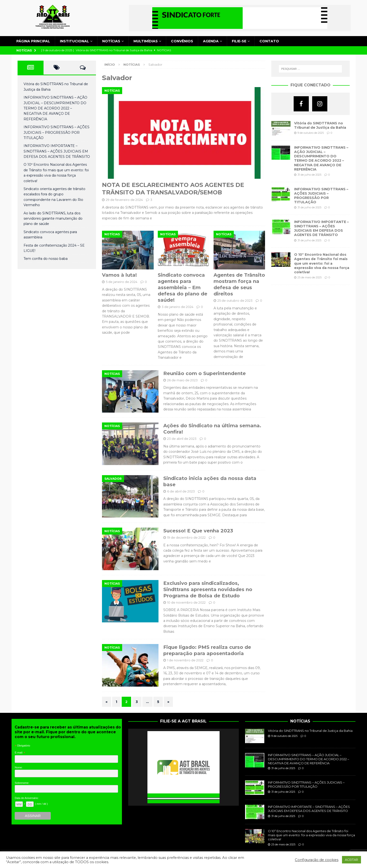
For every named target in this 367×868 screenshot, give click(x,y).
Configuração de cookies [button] (317, 860)
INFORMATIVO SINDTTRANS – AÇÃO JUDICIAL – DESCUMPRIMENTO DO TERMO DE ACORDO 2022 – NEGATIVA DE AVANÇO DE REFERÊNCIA (55, 108)
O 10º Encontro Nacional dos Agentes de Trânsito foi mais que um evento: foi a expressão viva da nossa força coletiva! (322, 263)
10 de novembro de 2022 (186, 602)
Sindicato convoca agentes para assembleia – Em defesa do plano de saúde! (183, 287)
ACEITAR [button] (351, 860)
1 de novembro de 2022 (185, 660)
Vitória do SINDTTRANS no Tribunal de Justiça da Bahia (320, 125)
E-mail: (20, 753)
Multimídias (146, 41)
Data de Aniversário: (27, 798)
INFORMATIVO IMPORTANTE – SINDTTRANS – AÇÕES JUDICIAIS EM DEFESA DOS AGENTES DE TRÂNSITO (57, 151)
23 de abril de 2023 (182, 439)
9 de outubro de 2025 (311, 133)
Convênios (182, 41)
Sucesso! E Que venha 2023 (198, 531)
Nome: (19, 767)
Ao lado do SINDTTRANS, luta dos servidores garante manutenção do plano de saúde (53, 219)
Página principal (33, 41)
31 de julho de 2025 (309, 175)
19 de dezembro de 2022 (186, 537)
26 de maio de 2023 (182, 380)
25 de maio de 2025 (310, 277)
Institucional (74, 41)
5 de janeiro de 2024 (122, 282)
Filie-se (239, 41)
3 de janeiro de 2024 (177, 307)
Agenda (211, 41)
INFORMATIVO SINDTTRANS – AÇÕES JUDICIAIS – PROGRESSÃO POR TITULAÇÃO (57, 132)
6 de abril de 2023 (181, 491)
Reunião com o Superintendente (205, 373)
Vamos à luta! (119, 275)
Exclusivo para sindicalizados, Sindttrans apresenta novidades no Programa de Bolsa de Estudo (208, 589)
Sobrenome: (22, 783)
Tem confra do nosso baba (46, 259)
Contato (269, 41)
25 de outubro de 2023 (235, 300)
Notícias (111, 41)
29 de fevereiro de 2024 (124, 200)
